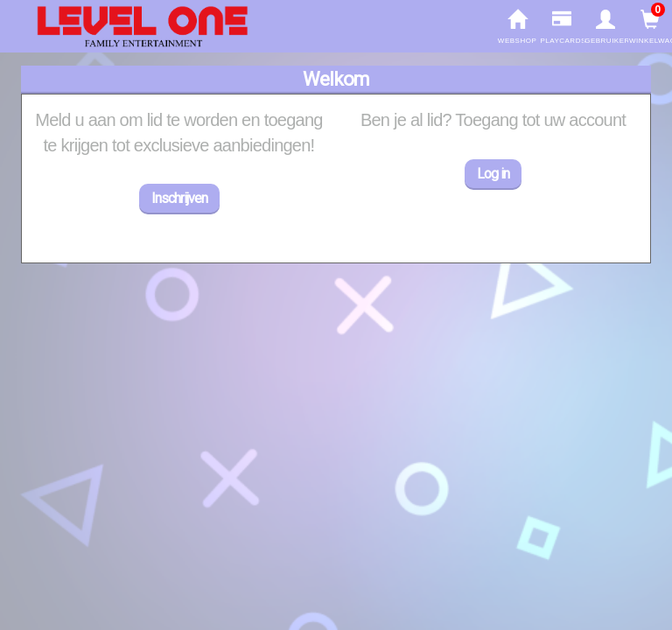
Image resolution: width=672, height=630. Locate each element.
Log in (493, 174)
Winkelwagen (651, 27)
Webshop (518, 27)
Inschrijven (179, 198)
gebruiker (606, 27)
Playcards (561, 27)
